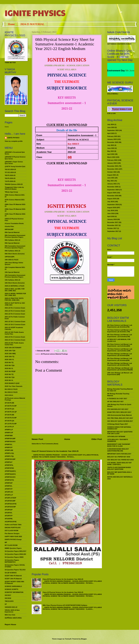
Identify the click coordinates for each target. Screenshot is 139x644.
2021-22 (72, 152)
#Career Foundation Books (14, 223)
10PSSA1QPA (10, 257)
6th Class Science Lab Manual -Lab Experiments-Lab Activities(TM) (120, 326)
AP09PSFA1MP (10, 459)
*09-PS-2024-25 (10, 178)
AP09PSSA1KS (10, 477)
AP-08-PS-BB (9, 403)
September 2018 (113, 205)
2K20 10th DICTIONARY (13, 348)
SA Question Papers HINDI (14, 557)
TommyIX (68, 639)
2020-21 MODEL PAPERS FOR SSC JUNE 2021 (15, 294)
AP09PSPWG (9, 468)
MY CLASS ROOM (11, 545)
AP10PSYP (9, 516)
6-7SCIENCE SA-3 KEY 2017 (117, 399)
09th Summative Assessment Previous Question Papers (15, 247)
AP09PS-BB (9, 450)
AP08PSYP (9, 447)
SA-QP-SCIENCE (11, 573)
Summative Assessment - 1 (82, 135)
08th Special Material (12, 232)
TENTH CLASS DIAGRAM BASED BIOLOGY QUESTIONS (119, 468)
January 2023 (112, 139)
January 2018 (112, 219)
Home (11, 24)
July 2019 (111, 202)
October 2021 (112, 172)
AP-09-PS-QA (9, 421)
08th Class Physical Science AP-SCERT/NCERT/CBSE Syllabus (65, 605)
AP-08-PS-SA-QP (11, 412)
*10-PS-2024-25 (10, 181)
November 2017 (113, 225)
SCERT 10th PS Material (13, 579)
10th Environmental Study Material (119, 415)
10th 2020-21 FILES (12, 260)
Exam (39, 135)
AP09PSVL (9, 486)
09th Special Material (12, 243)
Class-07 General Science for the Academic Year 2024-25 (55, 451)
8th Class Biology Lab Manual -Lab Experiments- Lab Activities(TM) (120, 336)
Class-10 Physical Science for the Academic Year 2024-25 (63, 592)
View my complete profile (14, 141)
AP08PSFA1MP (10, 439)
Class (39, 157)
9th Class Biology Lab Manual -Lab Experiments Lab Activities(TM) (120, 364)
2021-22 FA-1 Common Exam (15, 308)
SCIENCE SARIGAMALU (13, 586)
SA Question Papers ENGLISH (15, 554)
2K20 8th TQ (9, 362)
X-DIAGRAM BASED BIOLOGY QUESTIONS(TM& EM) (118, 450)
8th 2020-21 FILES (11, 389)
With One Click (10, 615)
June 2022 (111, 148)
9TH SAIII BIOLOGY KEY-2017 (118, 409)
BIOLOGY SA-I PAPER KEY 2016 (119, 457)
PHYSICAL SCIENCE (78, 140)
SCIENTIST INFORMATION (14, 592)
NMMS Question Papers (13, 548)
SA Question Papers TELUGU (15, 570)
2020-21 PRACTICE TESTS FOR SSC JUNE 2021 (14, 299)
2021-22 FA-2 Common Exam (15, 311)
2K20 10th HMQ (10, 354)
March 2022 (111, 157)
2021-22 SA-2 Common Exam (15, 324)
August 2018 (112, 208)
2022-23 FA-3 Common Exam (15, 337)
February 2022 (112, 160)
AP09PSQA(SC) (10, 474)
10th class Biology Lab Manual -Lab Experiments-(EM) (120, 374)
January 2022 (112, 163)
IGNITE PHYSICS (35, 13)
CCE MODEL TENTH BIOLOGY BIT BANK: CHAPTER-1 (119, 464)
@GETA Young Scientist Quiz (15, 166)
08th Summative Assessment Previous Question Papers (15, 236)
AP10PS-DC (9, 492)
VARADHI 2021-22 (11, 607)
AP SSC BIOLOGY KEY (115, 402)
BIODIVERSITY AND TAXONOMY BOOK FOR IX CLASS (119, 445)
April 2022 (111, 154)
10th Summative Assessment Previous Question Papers (15, 276)
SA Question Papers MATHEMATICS (12, 561)
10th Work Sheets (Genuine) (15, 283)
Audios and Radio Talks (13, 525)
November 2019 (113, 196)
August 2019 (112, 199)
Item (39, 144)
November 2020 (113, 187)
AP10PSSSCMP (10, 507)
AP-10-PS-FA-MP (11, 424)
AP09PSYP (9, 489)
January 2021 (112, 184)
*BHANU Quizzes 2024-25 (14, 184)
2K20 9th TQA (10, 377)
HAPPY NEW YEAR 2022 (13, 536)
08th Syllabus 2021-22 (12, 240)
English (72, 148)
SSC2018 (8, 598)
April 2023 (111, 133)
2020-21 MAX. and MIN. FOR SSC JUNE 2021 (15, 290)
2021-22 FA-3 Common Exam (15, 314)
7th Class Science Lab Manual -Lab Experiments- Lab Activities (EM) (120, 350)
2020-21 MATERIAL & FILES (15, 286)
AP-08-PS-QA (9, 409)
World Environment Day (117, 71)
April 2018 (111, 216)
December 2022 (113, 142)
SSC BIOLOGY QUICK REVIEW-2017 (120, 421)
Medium (40, 148)
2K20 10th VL (9, 359)
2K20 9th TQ (9, 374)
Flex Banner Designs (12, 533)
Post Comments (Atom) (50, 444)
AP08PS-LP (9, 430)
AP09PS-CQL (9, 453)
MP (6, 542)
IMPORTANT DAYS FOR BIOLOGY (119, 454)
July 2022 (111, 145)
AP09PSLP (9, 462)
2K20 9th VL (9, 380)
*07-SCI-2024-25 (10, 172)
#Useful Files (9, 226)
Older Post (97, 439)
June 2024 (111, 127)
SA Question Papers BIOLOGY (16, 551)
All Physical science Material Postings (54, 354)
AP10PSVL (9, 513)
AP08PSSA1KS (10, 441)
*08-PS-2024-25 (10, 175)
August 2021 (112, 175)
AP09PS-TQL (9, 456)
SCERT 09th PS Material (13, 576)
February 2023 (112, 136)
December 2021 (113, 166)
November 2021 (113, 169)
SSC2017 (8, 595)
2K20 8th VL (9, 368)
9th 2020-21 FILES (11, 392)
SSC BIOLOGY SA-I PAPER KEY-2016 (120, 460)
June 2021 (111, 178)
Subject (40, 140)
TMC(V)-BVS (9, 601)
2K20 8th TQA (10, 365)
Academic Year (44, 152)
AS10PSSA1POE (11, 522)
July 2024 (111, 124)
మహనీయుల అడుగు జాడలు (13, 618)
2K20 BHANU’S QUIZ (12, 383)
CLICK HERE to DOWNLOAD (67, 125)
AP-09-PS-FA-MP (11, 418)
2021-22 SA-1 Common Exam (15, 322)
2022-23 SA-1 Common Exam (15, 340)
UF (6, 604)
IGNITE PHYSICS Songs (13, 539)
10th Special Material (12, 272)
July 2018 (111, 210)
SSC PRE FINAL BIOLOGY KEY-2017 (120, 418)
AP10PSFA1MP (10, 501)
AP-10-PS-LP (9, 427)
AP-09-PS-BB (9, 415)
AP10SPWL (9, 519)
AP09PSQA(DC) (10, 471)
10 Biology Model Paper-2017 (118, 424)
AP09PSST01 (9, 480)
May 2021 (111, 181)
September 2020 (113, 190)
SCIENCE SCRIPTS (11, 589)
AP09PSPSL (9, 465)
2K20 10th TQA (10, 351)
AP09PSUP (9, 483)
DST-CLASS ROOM (11, 531)
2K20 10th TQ (10, 357)
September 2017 (113, 231)
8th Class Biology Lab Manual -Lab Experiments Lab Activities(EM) (120, 355)
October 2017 (112, 228)
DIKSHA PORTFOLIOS (13, 528)
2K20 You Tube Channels (14, 386)
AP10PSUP (9, 510)
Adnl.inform (9, 395)
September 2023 (113, 130)
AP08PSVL (9, 444)
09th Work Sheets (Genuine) (15, 254)
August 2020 (112, 193)
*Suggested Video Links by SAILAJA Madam (14, 188)
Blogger (84, 639)
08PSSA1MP (9, 229)
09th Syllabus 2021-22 (12, 251)
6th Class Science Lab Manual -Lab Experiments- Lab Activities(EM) (120, 345)
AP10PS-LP (9, 495)
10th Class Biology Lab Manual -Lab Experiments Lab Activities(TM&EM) (120, 369)
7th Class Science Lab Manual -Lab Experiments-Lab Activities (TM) (120, 331)
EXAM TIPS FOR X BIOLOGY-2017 (119, 412)
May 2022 (111, 151)
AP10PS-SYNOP (10, 498)
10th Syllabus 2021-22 (12, 280)
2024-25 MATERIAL (32, 24)
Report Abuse (10, 624)
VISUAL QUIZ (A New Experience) (12, 611)
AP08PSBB (9, 436)
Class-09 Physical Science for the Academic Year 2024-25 (63, 579)
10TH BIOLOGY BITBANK (116, 436)
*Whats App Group (11, 192)
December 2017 (113, 222)
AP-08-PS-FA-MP (11, 406)
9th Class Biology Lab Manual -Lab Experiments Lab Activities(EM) (120, 359)
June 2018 (111, 213)
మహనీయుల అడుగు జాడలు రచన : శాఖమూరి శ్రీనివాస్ (119, 289)
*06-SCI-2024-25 (10, 169)
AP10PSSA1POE (11, 504)
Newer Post (37, 439)
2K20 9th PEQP (10, 371)
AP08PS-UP (9, 433)
